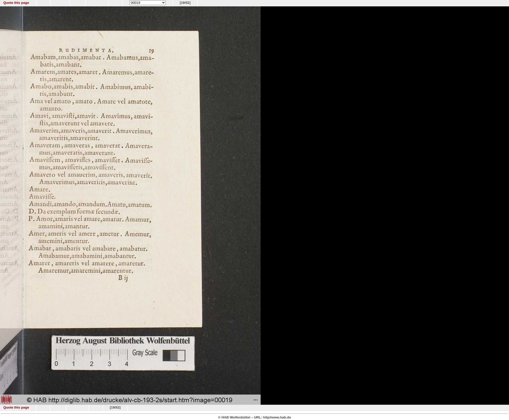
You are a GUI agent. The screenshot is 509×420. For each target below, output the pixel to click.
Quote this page (16, 3)
